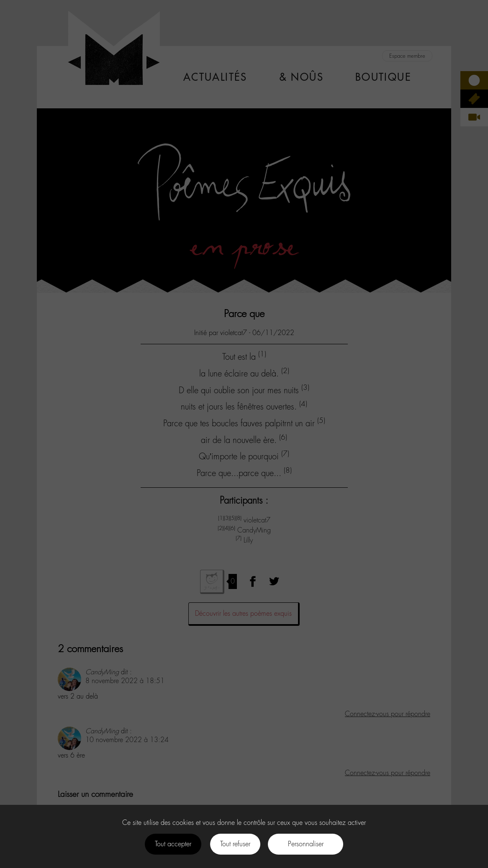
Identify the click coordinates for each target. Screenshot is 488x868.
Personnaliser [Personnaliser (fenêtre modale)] (306, 844)
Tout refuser (235, 844)
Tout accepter (173, 844)
